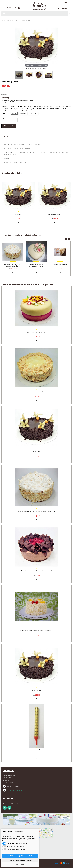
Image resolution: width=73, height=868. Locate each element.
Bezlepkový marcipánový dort (36, 332)
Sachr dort (19, 214)
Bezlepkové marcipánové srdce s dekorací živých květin (36, 266)
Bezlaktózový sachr (54, 214)
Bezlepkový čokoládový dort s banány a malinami (36, 571)
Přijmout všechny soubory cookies (20, 856)
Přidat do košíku (9, 126)
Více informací (20, 864)
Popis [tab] (6, 137)
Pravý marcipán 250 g (60, 264)
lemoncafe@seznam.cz (16, 790)
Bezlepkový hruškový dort (36, 392)
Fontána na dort (37, 750)
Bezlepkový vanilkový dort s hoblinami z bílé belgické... (37, 631)
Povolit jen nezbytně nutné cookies (20, 860)
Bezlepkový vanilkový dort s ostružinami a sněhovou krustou (13, 266)
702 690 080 (14, 8)
